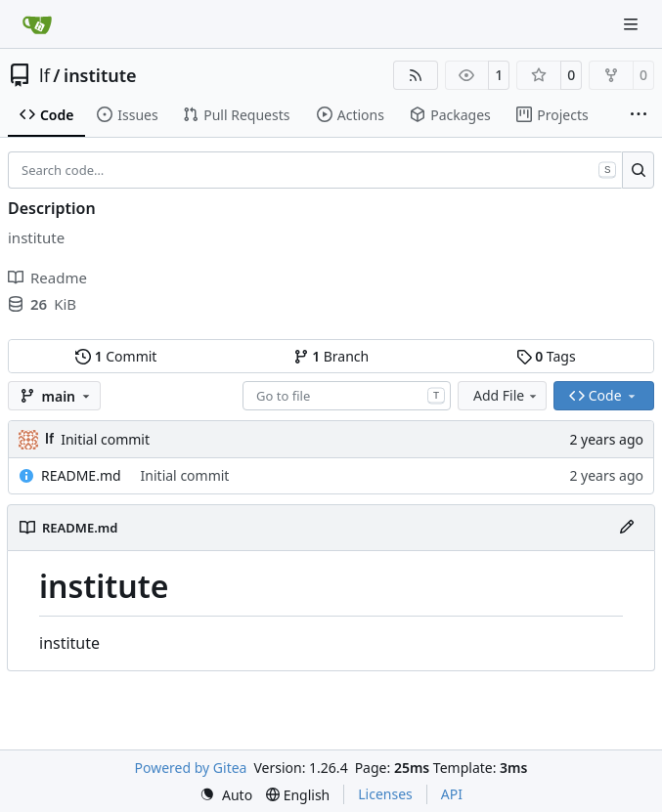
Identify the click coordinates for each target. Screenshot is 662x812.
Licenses (385, 794)
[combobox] (347, 396)
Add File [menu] (507, 395)
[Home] (37, 24)
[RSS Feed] (416, 75)
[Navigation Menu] (633, 24)
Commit (116, 356)
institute (100, 75)
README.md (81, 475)
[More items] (639, 115)
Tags (546, 356)
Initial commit (105, 439)
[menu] (226, 795)
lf (44, 75)
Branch (331, 356)
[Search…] (638, 170)
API (452, 794)
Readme (47, 278)
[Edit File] (627, 528)
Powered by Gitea (191, 768)
